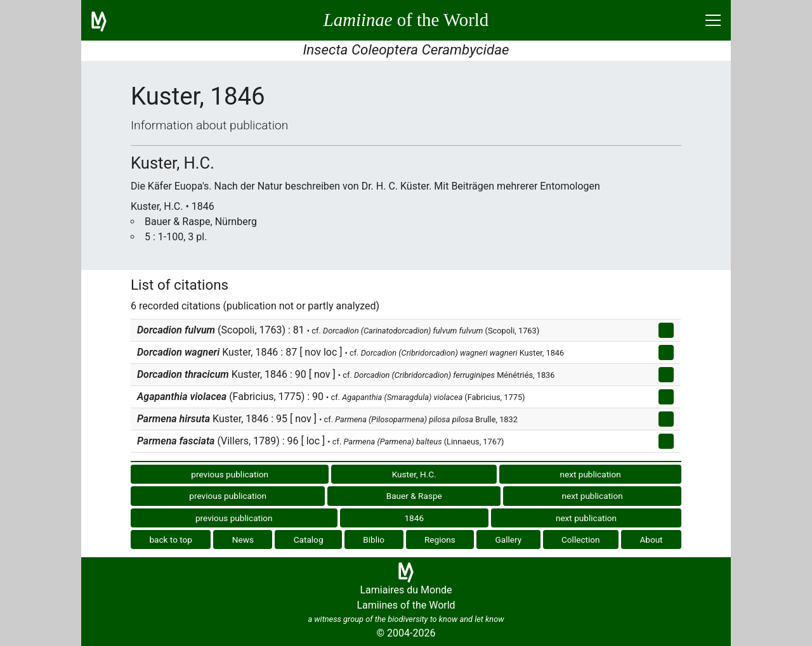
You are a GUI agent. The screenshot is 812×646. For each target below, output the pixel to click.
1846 (414, 518)
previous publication (230, 474)
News (243, 539)
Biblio (374, 539)
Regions (440, 539)
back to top (171, 539)
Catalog (309, 539)
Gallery (509, 539)
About (651, 539)
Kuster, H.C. (414, 474)
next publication (590, 474)
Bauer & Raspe (414, 496)
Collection (581, 539)
